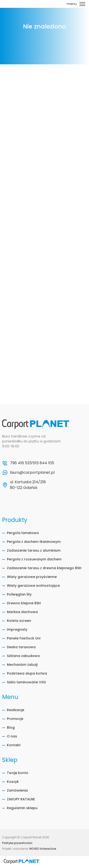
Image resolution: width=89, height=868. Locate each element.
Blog (11, 727)
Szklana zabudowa (23, 656)
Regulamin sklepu (22, 808)
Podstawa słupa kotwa (27, 673)
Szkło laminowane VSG (26, 682)
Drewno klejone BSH (24, 603)
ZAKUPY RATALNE (21, 799)
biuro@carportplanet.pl (32, 472)
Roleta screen (19, 621)
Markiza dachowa (22, 612)
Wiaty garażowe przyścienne (32, 577)
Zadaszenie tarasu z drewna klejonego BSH (44, 568)
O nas (12, 736)
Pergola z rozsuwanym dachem (34, 559)
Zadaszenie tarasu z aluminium (34, 550)
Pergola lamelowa (23, 533)
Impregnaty (17, 629)
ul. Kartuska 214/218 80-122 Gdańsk (28, 485)
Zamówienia (17, 790)
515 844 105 (43, 463)
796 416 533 (21, 463)
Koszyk (13, 782)
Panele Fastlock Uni (24, 638)
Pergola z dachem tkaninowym (34, 542)
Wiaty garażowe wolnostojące (33, 586)
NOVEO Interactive (43, 849)
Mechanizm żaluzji (22, 665)
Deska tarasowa (21, 647)
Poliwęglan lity (19, 594)
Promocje (15, 719)
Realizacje (16, 710)
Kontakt (14, 745)
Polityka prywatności (17, 843)
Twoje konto (18, 773)
